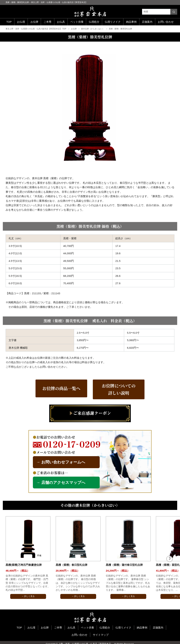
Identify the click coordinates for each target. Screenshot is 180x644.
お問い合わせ (166, 22)
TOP (9, 22)
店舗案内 (147, 22)
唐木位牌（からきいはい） (93, 29)
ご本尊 (48, 22)
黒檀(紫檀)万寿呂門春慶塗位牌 (24, 565)
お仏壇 (21, 22)
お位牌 (34, 22)
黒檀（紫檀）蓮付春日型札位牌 (124, 565)
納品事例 (131, 22)
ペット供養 (77, 22)
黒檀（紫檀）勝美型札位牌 (120, 29)
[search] (174, 12)
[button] (170, 559)
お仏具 (61, 22)
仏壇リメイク (113, 22)
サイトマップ (101, 635)
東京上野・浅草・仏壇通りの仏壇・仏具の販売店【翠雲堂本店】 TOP (36, 29)
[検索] (160, 12)
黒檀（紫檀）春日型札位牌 (72, 565)
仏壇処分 (94, 22)
